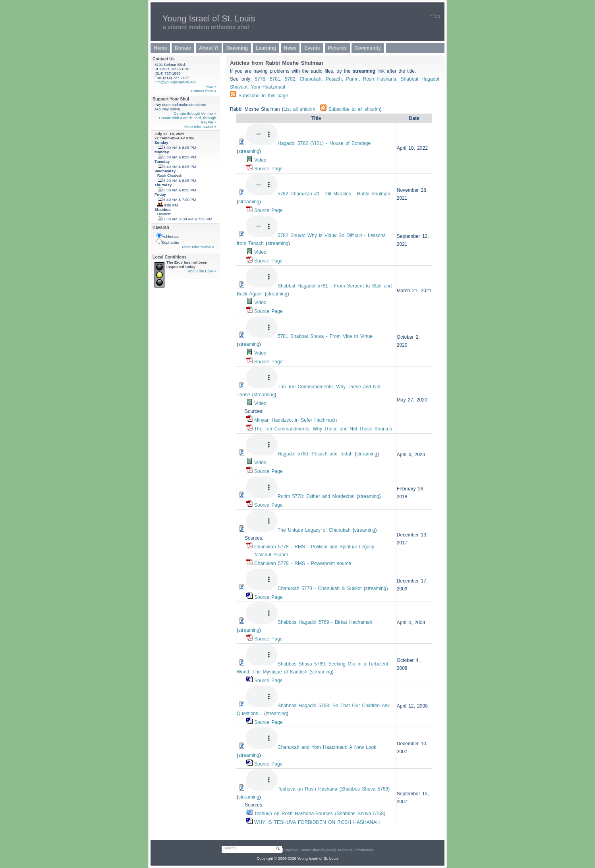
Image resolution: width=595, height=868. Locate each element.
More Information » (198, 247)
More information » (200, 126)
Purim (352, 79)
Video (260, 160)
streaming (249, 151)
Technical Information (355, 850)
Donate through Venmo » (195, 113)
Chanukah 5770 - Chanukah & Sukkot (320, 588)
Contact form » (204, 91)
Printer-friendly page (317, 850)
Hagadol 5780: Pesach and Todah (315, 454)
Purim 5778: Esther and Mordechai (316, 496)
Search (230, 848)
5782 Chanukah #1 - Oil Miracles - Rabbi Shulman (334, 194)
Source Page (268, 169)
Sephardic (168, 242)
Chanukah (310, 79)
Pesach (334, 79)
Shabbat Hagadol (420, 79)
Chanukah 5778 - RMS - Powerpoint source (303, 563)
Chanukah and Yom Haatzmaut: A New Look (327, 747)
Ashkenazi (168, 236)
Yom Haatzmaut (268, 87)
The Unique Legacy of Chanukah (314, 530)
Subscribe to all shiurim (350, 109)
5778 (260, 79)
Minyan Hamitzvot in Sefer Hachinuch (296, 420)
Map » (211, 86)
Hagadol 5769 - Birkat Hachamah (325, 622)
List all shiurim (299, 109)
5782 (290, 79)
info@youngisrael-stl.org (175, 82)
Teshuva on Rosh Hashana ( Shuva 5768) (334, 789)
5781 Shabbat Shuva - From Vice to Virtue (325, 336)
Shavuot (239, 87)
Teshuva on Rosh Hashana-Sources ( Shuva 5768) (320, 814)
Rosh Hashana (380, 79)
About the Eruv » (202, 271)
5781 (275, 79)
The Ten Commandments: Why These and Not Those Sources (323, 429)
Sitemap (291, 850)
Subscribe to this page (263, 96)
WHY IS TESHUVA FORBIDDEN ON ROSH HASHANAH (317, 822)
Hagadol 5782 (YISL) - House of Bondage (324, 143)
